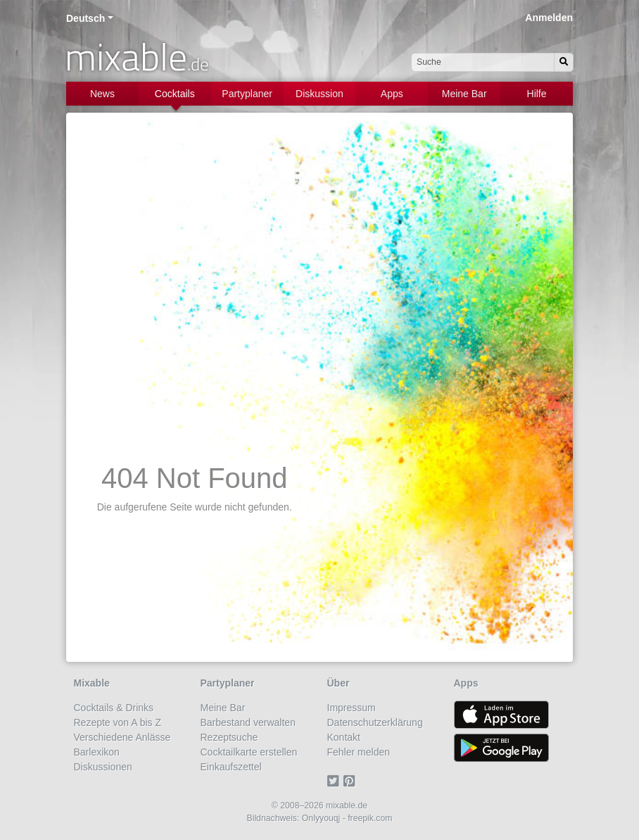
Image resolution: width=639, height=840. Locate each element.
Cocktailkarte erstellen (249, 752)
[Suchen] (564, 62)
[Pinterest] (352, 782)
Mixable (92, 683)
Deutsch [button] (86, 18)
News (102, 94)
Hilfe (537, 94)
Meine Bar (464, 94)
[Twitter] (335, 782)
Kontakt (344, 737)
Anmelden (549, 18)
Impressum (352, 708)
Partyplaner (247, 94)
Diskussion (319, 94)
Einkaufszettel (231, 767)
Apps (392, 94)
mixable (137, 56)
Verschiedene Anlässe (122, 737)
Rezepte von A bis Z (118, 722)
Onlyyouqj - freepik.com (347, 818)
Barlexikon (97, 752)
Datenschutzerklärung (375, 722)
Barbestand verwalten (248, 722)
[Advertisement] (319, 229)
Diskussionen (103, 767)
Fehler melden (359, 752)
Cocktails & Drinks (114, 708)
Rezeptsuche (229, 737)
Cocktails (175, 94)
